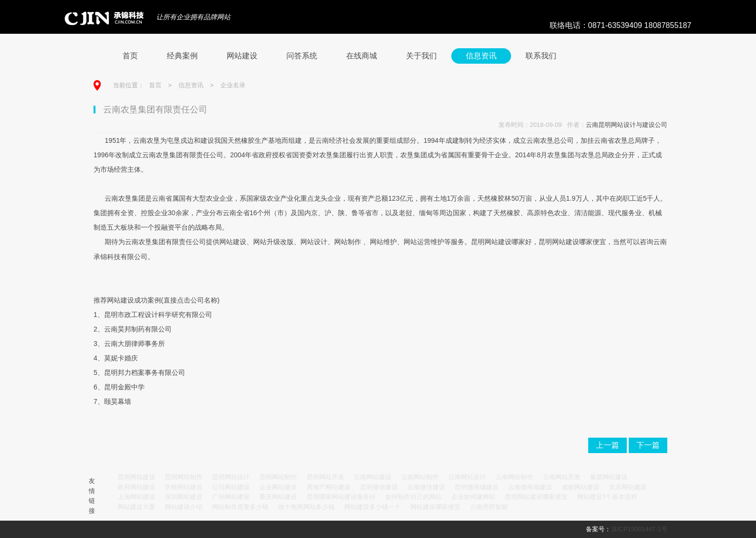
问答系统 (302, 56)
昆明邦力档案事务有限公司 (145, 372)
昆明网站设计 (231, 477)
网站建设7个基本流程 (607, 497)
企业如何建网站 (473, 497)
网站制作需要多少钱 (240, 507)
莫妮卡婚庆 (121, 358)
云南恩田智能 (489, 507)
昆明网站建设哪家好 (501, 242)
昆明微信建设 (379, 487)
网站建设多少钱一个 (372, 507)
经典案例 (182, 56)
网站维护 (383, 242)
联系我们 (541, 56)
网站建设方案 (136, 507)
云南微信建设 (426, 487)
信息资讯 (481, 56)
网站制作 (348, 242)
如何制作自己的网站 (413, 497)
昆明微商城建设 (477, 487)
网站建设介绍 (184, 507)
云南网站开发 (562, 477)
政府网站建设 (136, 487)
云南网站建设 (373, 477)
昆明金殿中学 (124, 387)
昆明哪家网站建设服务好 (341, 497)
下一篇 (648, 445)
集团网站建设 (609, 477)
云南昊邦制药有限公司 (138, 329)
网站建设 (242, 56)
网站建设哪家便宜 (435, 507)
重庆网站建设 (278, 497)
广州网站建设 (231, 497)
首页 (130, 56)
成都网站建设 (580, 487)
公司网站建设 (231, 487)
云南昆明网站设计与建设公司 (627, 125)
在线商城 (362, 56)
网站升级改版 (273, 242)
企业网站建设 (278, 487)
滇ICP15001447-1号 (639, 529)
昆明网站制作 (184, 477)
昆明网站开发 (325, 477)
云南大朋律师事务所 (135, 344)
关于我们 (421, 56)
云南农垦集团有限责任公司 (165, 242)
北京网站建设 (628, 487)
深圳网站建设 (184, 497)
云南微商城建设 (530, 487)
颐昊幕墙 (118, 401)
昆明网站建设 (136, 477)
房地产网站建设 (329, 487)
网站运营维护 (424, 242)
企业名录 (233, 85)
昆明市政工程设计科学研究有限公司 (158, 315)
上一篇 (607, 445)
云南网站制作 (420, 477)
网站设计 (314, 242)
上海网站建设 (136, 497)
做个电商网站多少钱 (306, 507)
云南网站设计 (467, 477)
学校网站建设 (184, 487)
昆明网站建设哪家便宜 (572, 242)
